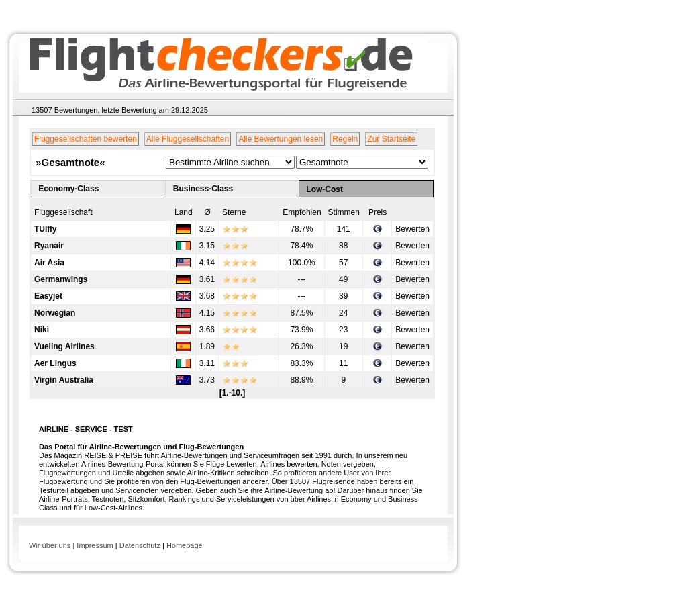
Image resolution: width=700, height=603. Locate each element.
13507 (42, 110)
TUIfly (45, 229)
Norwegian (55, 313)
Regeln (345, 139)
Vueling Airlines (64, 346)
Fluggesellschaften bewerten (86, 139)
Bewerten (412, 229)
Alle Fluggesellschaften (188, 139)
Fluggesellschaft (63, 212)
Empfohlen (302, 212)
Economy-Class (68, 189)
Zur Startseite (391, 139)
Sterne (234, 212)
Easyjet (48, 296)
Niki (42, 330)
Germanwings (61, 279)
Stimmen (344, 212)
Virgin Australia (64, 380)
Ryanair (49, 246)
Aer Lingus (55, 363)
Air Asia (49, 263)
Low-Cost (324, 189)
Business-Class (203, 189)
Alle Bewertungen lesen (281, 139)
